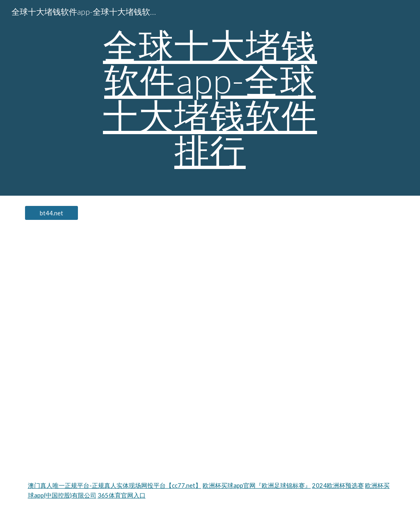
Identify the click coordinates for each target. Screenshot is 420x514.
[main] (210, 98)
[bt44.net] (51, 213)
